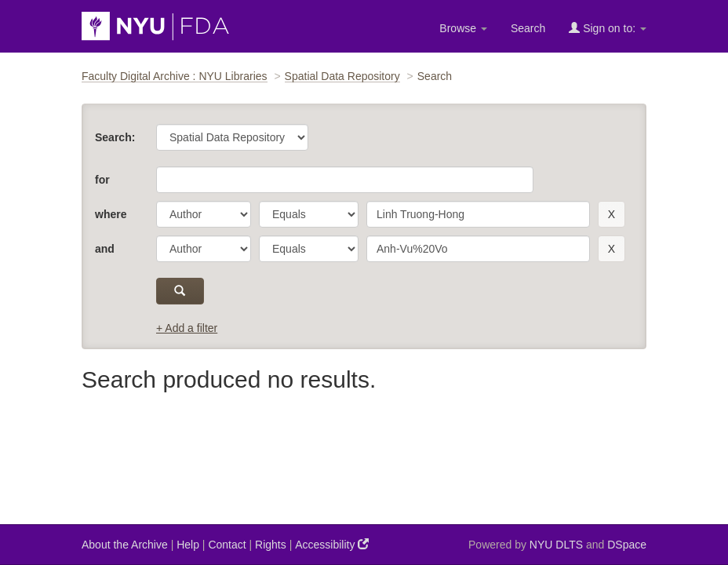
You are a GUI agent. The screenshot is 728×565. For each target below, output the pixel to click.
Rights (271, 545)
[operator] (309, 214)
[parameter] (204, 214)
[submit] (180, 291)
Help (188, 545)
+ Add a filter (187, 328)
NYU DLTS (556, 545)
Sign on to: (608, 28)
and (105, 249)
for (102, 180)
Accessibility (332, 544)
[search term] (478, 214)
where (111, 214)
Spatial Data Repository (342, 76)
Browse (463, 28)
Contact (227, 545)
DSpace (627, 545)
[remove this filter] (612, 214)
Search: (115, 137)
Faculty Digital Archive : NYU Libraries (175, 76)
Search (528, 28)
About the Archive (125, 545)
